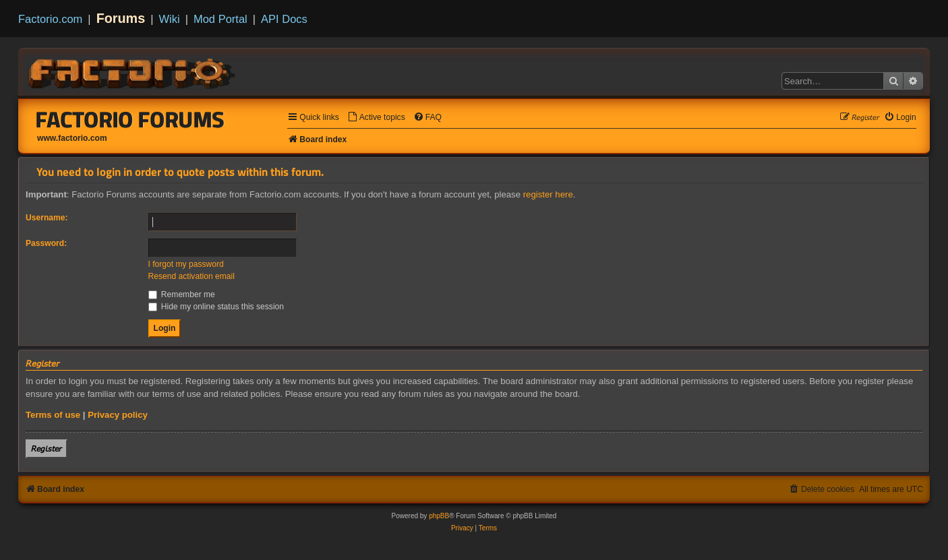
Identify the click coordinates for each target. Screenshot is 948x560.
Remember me (182, 294)
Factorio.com (50, 19)
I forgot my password (186, 264)
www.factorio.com (72, 138)
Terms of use (53, 415)
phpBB (439, 516)
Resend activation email (191, 276)
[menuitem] (376, 118)
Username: (47, 218)
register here (548, 194)
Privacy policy (118, 415)
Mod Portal (220, 19)
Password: (46, 243)
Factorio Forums (130, 119)
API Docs (284, 19)
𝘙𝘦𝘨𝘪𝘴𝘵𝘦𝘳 (47, 448)
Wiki (170, 19)
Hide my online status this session (216, 307)
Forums (121, 18)
